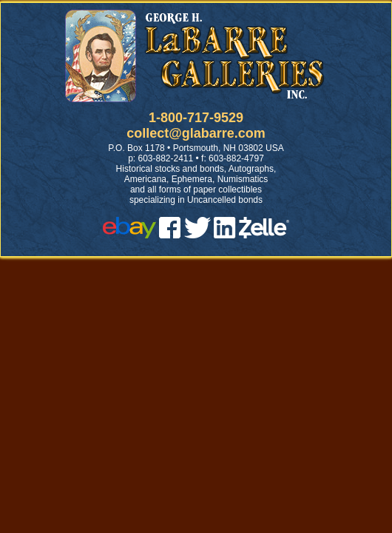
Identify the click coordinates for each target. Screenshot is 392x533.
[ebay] (129, 234)
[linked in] (225, 234)
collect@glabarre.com (196, 133)
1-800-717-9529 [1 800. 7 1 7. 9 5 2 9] (196, 118)
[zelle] (264, 234)
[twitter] (197, 234)
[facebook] (170, 234)
